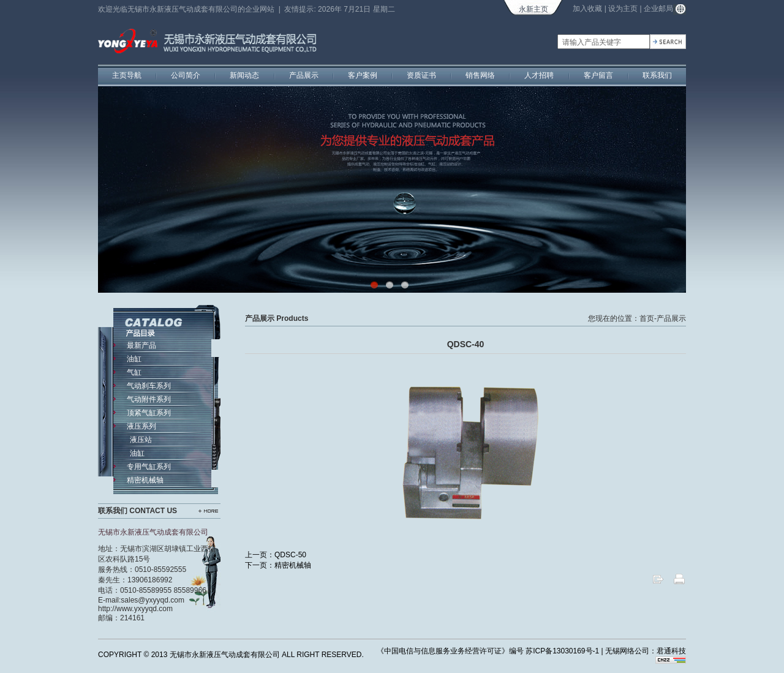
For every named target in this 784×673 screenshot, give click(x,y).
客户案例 (363, 75)
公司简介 (186, 75)
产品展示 (304, 75)
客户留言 (598, 75)
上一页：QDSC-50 (276, 555)
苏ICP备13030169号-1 (562, 651)
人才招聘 (539, 75)
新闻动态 (244, 75)
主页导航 (127, 75)
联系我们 (657, 75)
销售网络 (480, 75)
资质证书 (421, 75)
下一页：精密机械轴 (278, 565)
